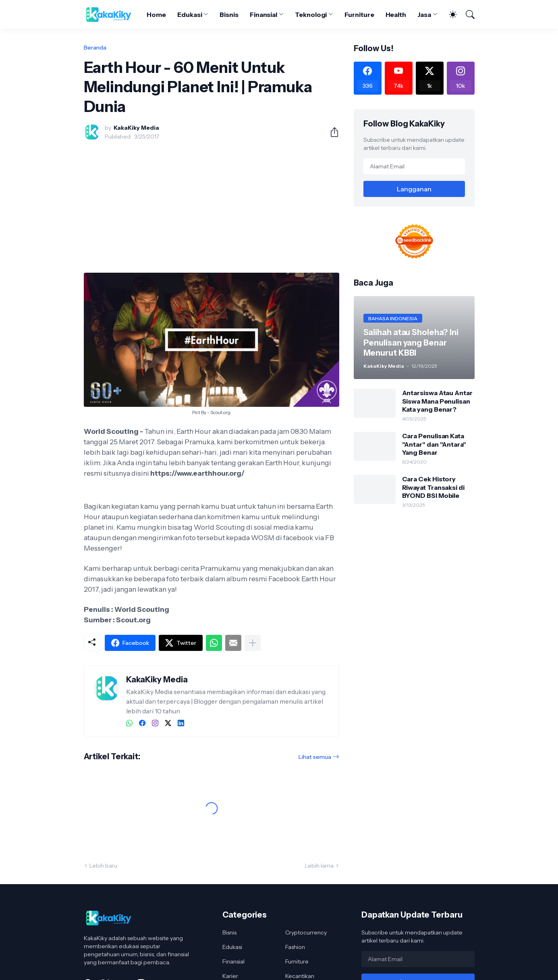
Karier (230, 976)
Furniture (359, 15)
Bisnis (229, 15)
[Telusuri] (467, 15)
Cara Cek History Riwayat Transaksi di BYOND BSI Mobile (433, 487)
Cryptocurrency (306, 932)
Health (396, 15)
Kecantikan (300, 976)
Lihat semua (315, 757)
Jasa (424, 15)
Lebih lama (319, 866)
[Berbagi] (331, 132)
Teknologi (311, 15)
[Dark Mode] (449, 15)
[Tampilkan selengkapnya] (253, 643)
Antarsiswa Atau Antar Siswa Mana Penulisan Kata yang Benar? (437, 401)
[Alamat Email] (414, 166)
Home (156, 15)
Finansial (263, 15)
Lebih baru (103, 866)
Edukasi (190, 15)
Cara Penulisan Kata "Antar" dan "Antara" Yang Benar (434, 444)
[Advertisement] (212, 207)
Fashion (295, 947)
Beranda (95, 48)
